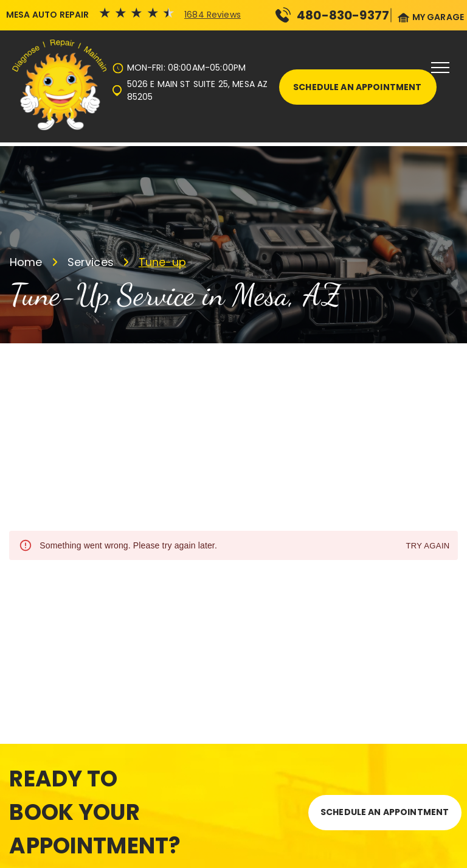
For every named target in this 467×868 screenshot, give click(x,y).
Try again (427, 546)
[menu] (440, 68)
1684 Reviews (213, 15)
